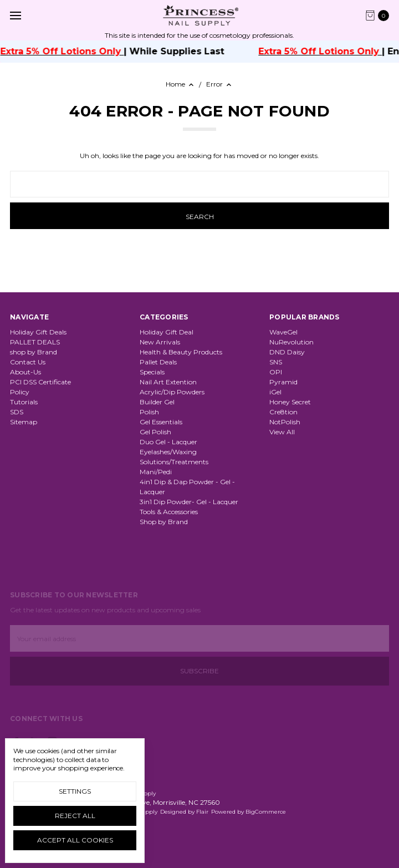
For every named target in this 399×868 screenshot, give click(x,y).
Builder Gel (157, 402)
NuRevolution (291, 342)
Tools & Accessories (169, 512)
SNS (276, 362)
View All (282, 432)
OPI (276, 372)
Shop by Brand (164, 522)
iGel (275, 392)
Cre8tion (283, 412)
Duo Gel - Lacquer (168, 442)
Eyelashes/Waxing (168, 452)
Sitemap (24, 422)
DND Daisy (287, 352)
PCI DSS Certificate (40, 382)
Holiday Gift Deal (167, 332)
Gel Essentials (161, 422)
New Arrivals (160, 342)
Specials (152, 372)
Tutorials (24, 402)
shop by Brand (34, 352)
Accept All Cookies (75, 840)
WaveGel (283, 332)
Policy (20, 392)
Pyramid (283, 382)
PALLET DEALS (35, 342)
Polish (149, 412)
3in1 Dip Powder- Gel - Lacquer (189, 502)
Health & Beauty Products (181, 352)
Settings (75, 791)
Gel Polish (155, 432)
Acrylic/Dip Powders (172, 392)
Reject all (75, 816)
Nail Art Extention (168, 382)
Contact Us (28, 362)
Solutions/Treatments (174, 462)
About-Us (25, 372)
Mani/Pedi (156, 472)
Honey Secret (290, 402)
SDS (17, 412)
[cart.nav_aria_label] (380, 16)
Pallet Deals (158, 362)
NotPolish (285, 422)
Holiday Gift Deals (38, 332)
